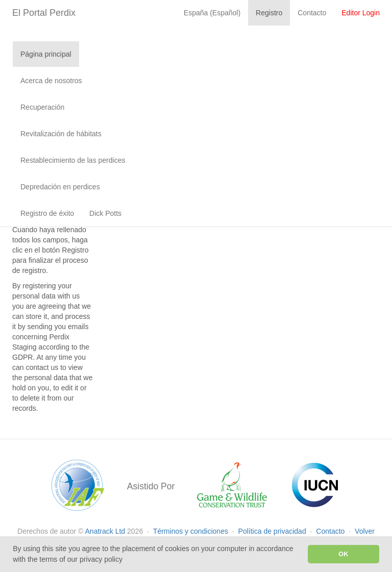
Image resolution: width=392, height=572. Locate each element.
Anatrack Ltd (105, 531)
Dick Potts (105, 213)
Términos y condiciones (192, 531)
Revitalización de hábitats (61, 134)
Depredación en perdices (60, 187)
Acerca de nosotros (51, 81)
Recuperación (42, 107)
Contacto (331, 531)
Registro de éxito (47, 213)
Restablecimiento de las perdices (73, 160)
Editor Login (361, 13)
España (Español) (212, 13)
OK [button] (343, 554)
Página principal (46, 54)
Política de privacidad (273, 531)
